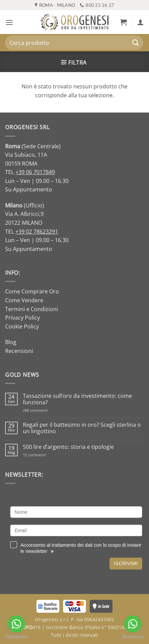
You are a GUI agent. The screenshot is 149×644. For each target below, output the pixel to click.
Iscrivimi (126, 563)
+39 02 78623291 (37, 232)
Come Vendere (24, 300)
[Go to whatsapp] (133, 624)
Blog (11, 342)
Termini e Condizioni (32, 309)
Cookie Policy (22, 326)
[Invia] (136, 43)
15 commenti (43, 455)
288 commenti (47, 410)
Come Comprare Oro (32, 291)
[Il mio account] (140, 22)
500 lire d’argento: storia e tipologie (68, 447)
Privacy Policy (23, 318)
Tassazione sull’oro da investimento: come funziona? (77, 399)
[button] (9, 22)
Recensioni (19, 351)
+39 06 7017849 (35, 172)
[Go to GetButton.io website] (133, 637)
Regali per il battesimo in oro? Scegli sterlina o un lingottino (82, 428)
